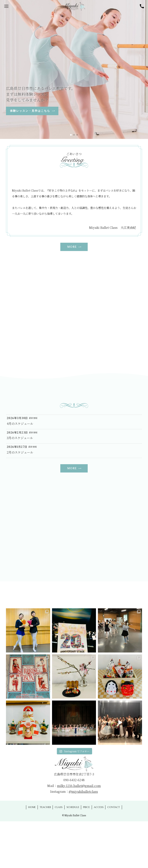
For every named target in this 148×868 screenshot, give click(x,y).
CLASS (59, 807)
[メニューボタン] (6, 6)
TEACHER (45, 807)
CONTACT (114, 807)
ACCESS (99, 807)
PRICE (86, 807)
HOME (32, 807)
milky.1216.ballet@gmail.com (79, 786)
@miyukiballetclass (83, 792)
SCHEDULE (73, 807)
